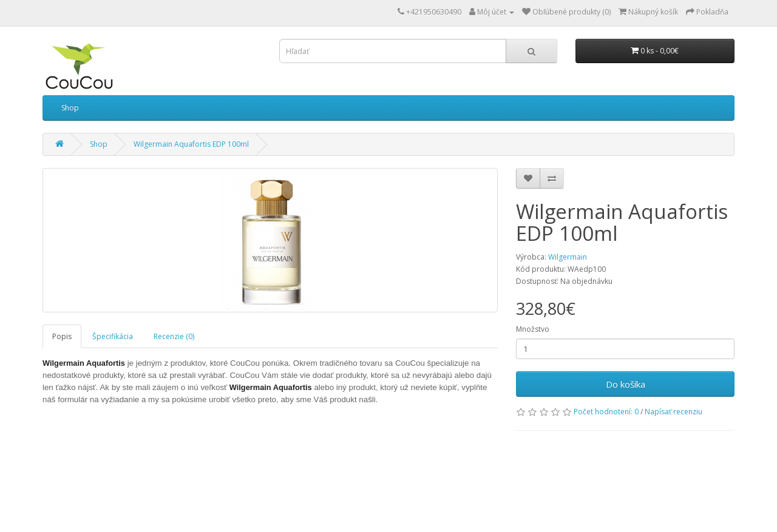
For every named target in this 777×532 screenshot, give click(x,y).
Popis (62, 336)
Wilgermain (568, 257)
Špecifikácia (113, 336)
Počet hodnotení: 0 (606, 412)
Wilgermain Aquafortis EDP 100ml (191, 144)
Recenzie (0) (174, 336)
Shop (70, 108)
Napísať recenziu (674, 412)
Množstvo (533, 329)
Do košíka (626, 384)
